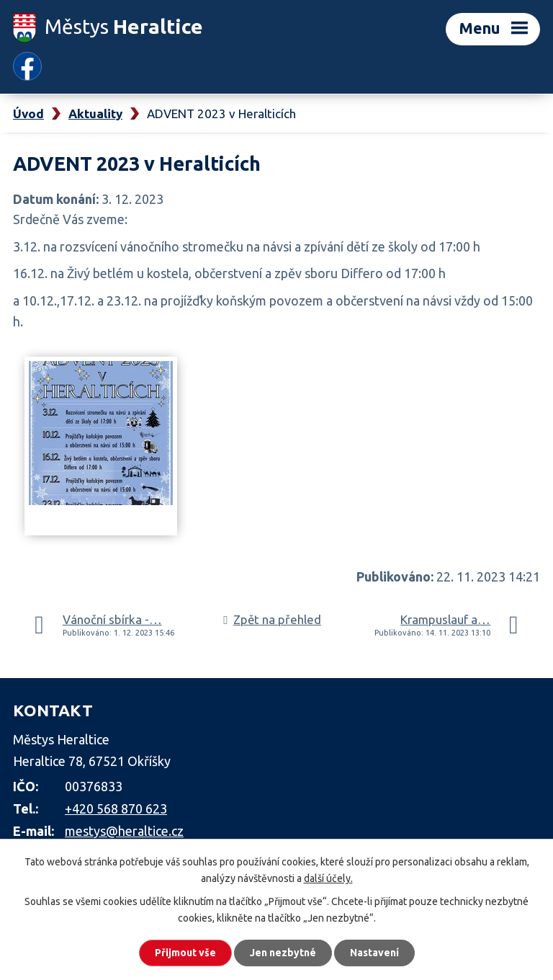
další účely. (328, 878)
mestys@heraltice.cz (124, 831)
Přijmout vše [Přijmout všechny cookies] (185, 953)
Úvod (28, 113)
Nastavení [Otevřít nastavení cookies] (374, 953)
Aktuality (95, 113)
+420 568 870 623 (116, 808)
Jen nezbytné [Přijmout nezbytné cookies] (283, 953)
